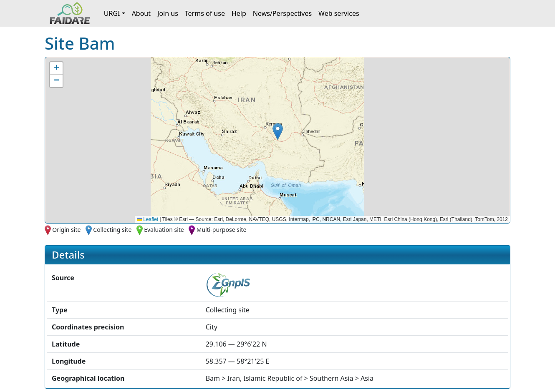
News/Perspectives (282, 13)
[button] (278, 132)
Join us (168, 13)
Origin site (66, 230)
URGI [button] (112, 13)
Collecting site (112, 230)
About (141, 13)
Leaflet (148, 219)
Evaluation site (164, 230)
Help (239, 13)
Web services (339, 13)
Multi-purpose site (222, 230)
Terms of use (205, 13)
